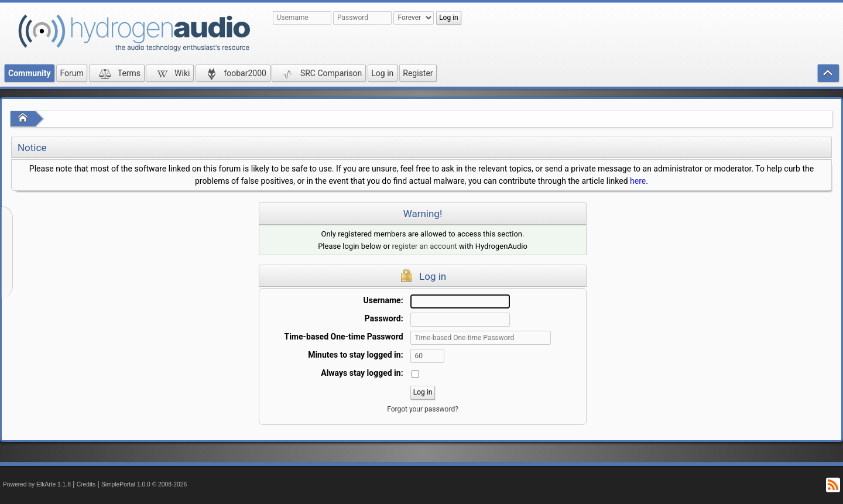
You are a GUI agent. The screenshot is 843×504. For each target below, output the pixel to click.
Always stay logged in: (362, 373)
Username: (383, 300)
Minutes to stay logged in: (355, 355)
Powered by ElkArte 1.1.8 (37, 484)
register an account (425, 246)
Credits (86, 484)
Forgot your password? (423, 409)
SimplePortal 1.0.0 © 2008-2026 (144, 484)
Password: (384, 318)
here (638, 181)
